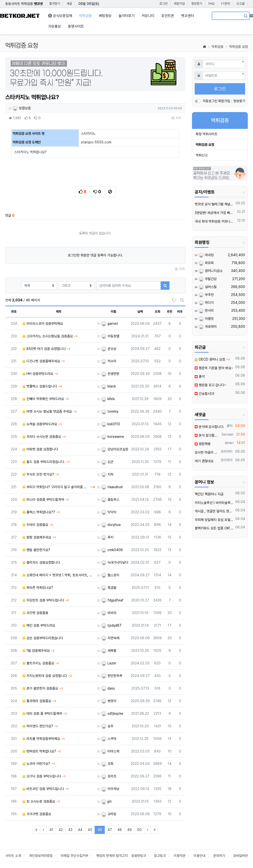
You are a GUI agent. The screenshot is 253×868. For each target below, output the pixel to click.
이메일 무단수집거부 (74, 856)
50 (139, 830)
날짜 (140, 312)
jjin (106, 801)
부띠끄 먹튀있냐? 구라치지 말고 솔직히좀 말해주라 (56, 487)
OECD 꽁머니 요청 (210, 359)
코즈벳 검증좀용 (35, 613)
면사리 (206, 310)
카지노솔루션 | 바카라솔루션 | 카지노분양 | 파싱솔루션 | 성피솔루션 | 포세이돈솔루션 (214, 503)
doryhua (111, 525)
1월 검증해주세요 (36, 651)
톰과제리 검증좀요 (37, 701)
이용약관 (180, 856)
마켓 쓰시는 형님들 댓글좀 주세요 (47, 411)
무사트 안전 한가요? (38, 474)
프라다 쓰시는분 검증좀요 (42, 437)
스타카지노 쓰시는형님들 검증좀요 (48, 336)
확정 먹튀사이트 (207, 134)
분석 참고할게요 (207, 435)
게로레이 (208, 327)
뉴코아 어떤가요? (36, 764)
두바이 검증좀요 (35, 525)
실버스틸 (208, 287)
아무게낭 (110, 789)
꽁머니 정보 (204, 482)
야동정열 (110, 336)
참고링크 (160, 856)
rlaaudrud (112, 487)
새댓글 (200, 415)
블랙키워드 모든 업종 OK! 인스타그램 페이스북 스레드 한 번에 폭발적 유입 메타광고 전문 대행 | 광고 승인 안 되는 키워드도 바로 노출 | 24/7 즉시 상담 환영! (214, 528)
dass (108, 688)
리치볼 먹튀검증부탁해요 (41, 739)
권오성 (109, 349)
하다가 (206, 303)
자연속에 (110, 638)
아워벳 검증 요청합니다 (40, 449)
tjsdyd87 (111, 625)
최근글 (200, 347)
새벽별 (109, 651)
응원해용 (203, 444)
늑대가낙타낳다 (115, 562)
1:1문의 (225, 4)
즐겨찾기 (55, 4)
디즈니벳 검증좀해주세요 (41, 361)
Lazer (109, 663)
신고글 (241, 4)
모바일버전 (240, 856)
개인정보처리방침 (41, 856)
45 (90, 830)
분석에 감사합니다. (210, 427)
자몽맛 (206, 319)
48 (120, 830)
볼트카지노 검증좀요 (38, 663)
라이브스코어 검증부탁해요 (43, 324)
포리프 (109, 776)
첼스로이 (110, 575)
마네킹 (206, 255)
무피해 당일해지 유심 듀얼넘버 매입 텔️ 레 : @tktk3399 (214, 520)
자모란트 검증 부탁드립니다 (43, 600)
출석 (200, 376)
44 (80, 830)
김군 (107, 462)
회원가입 (179, 4)
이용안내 (199, 856)
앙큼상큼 (21, 108)
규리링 (109, 814)
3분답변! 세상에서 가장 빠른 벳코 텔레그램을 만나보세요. (215, 213)
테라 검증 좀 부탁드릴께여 (42, 714)
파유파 (206, 263)
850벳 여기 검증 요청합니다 (44, 349)
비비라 (109, 613)
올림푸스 (110, 500)
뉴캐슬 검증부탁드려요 (40, 424)
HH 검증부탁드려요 (38, 374)
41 (51, 830)
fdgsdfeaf (112, 600)
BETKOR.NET (20, 16)
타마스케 (110, 751)
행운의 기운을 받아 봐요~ (214, 368)
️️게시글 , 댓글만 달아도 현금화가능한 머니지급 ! (214, 511)
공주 (107, 726)
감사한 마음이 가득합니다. (207, 452)
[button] (19, 75)
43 (70, 830)
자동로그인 (210, 101)
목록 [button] (176, 118)
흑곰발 (109, 588)
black (108, 386)
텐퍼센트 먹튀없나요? (39, 751)
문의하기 (219, 856)
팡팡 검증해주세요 (37, 537)
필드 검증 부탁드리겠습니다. (44, 462)
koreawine (113, 437)
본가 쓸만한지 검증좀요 (40, 688)
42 (61, 830)
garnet (110, 324)
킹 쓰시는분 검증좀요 (39, 801)
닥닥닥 (109, 512)
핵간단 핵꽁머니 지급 (209, 494)
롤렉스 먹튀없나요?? (39, 512)
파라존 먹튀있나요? (38, 588)
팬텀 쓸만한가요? (36, 550)
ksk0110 (111, 424)
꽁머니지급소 (211, 271)
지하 (107, 474)
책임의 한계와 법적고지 (112, 856)
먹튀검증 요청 (238, 47)
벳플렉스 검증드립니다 (40, 386)
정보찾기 (197, 4)
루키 (107, 537)
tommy (110, 411)
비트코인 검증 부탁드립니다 (43, 789)
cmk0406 (112, 550)
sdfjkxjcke (112, 714)
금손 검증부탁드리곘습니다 (43, 638)
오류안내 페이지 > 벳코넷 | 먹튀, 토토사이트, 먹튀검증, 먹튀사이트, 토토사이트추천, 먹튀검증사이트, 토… (59, 575)
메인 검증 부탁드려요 (39, 625)
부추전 (206, 295)
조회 (157, 312)
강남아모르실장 (115, 449)
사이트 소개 (13, 856)
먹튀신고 (202, 155)
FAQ (211, 4)
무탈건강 (208, 279)
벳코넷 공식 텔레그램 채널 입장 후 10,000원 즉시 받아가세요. (214, 204)
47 (110, 830)
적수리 (109, 361)
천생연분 (110, 374)
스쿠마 (109, 739)
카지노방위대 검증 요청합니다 (45, 676)
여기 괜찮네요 (204, 461)
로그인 (163, 4)
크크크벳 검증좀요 (37, 814)
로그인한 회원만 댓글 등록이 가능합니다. (95, 255)
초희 (107, 764)
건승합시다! (204, 394)
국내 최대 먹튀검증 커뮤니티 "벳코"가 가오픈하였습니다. (215, 221)
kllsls (108, 399)
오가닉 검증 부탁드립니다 (42, 776)
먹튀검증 (217, 47)
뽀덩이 (109, 701)
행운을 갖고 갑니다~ (211, 385)
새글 (69, 4)
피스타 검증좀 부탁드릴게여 (43, 500)
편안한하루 (112, 676)
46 (101, 830)
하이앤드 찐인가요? (38, 726)
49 (129, 830)
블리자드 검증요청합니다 (41, 562)
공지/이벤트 (205, 192)
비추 (180, 312)
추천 (169, 312)
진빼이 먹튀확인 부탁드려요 (43, 399)
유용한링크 (139, 856)
